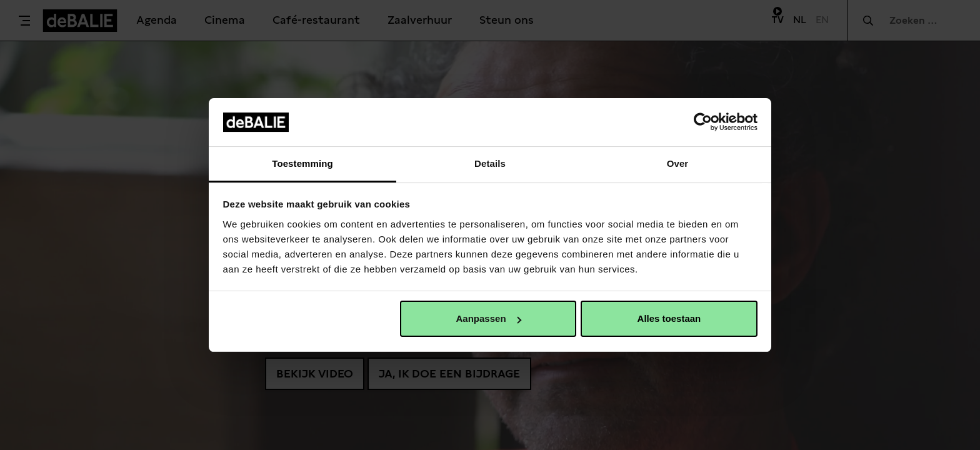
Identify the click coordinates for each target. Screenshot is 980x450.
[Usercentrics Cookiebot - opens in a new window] (703, 122)
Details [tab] (490, 163)
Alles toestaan (669, 318)
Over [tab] (678, 163)
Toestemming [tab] (302, 163)
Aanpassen (489, 318)
